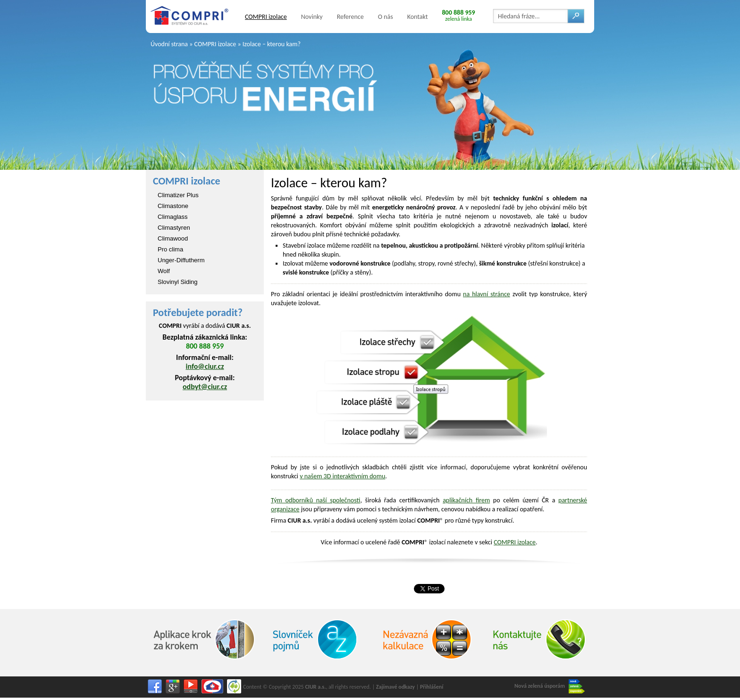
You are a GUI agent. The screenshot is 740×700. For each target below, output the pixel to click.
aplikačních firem (466, 500)
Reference (350, 17)
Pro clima (170, 249)
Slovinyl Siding (178, 282)
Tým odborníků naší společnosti (315, 500)
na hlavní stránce (487, 294)
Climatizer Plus (178, 195)
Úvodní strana (169, 44)
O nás (386, 17)
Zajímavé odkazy (395, 687)
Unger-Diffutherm (181, 260)
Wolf (164, 271)
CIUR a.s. (315, 687)
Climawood (173, 238)
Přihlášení (432, 687)
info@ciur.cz (205, 366)
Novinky (312, 17)
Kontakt (418, 17)
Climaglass (173, 217)
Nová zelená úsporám (550, 686)
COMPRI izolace (266, 17)
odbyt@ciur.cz (205, 387)
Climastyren (174, 228)
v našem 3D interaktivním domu (342, 476)
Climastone (173, 206)
